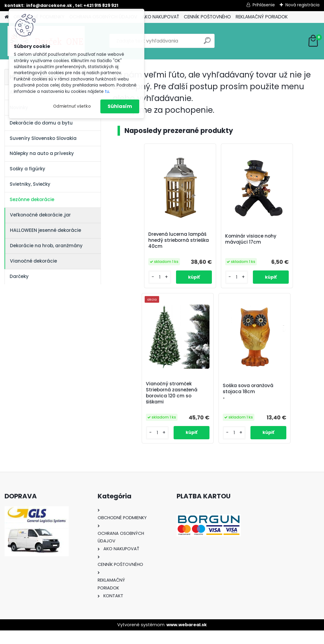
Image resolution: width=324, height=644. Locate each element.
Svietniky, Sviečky (30, 184)
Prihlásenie (264, 5)
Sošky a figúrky (27, 169)
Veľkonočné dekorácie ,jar (40, 215)
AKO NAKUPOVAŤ (160, 17)
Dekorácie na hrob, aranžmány (46, 246)
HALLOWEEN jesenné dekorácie (46, 230)
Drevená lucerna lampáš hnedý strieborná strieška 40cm (144, 243)
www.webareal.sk (187, 638)
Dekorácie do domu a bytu (41, 123)
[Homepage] (7, 17)
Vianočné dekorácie (33, 261)
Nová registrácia (302, 5)
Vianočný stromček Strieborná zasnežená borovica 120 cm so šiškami (285, 243)
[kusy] (132, 290)
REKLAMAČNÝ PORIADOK (262, 17)
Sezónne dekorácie (32, 199)
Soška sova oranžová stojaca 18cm (213, 399)
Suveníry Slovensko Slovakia (43, 138)
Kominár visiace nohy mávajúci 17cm (216, 241)
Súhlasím (120, 106)
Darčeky (19, 276)
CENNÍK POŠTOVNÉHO (207, 17)
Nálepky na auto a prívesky (42, 153)
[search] (207, 43)
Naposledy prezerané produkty (179, 131)
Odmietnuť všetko (72, 106)
